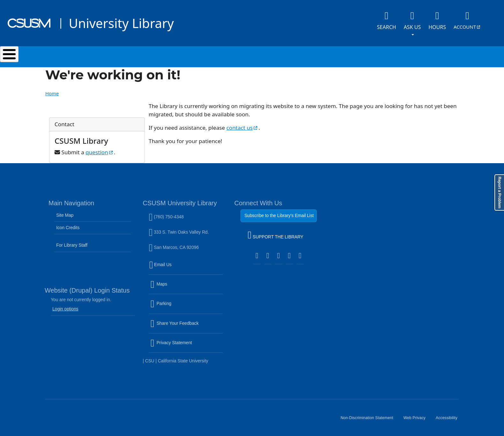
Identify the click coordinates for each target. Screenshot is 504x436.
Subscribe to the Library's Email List (279, 212)
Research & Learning (259, 55)
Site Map (65, 212)
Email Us (187, 265)
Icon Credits (68, 225)
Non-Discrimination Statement (370, 417)
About (397, 55)
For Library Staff (72, 242)
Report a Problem (500, 193)
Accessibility (449, 417)
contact (243, 124)
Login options (65, 306)
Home (52, 90)
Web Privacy (417, 417)
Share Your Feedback (175, 320)
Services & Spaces (182, 55)
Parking (175, 304)
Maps (173, 285)
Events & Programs (337, 55)
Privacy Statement (185, 344)
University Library (121, 23)
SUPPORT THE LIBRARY (276, 233)
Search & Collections (106, 55)
